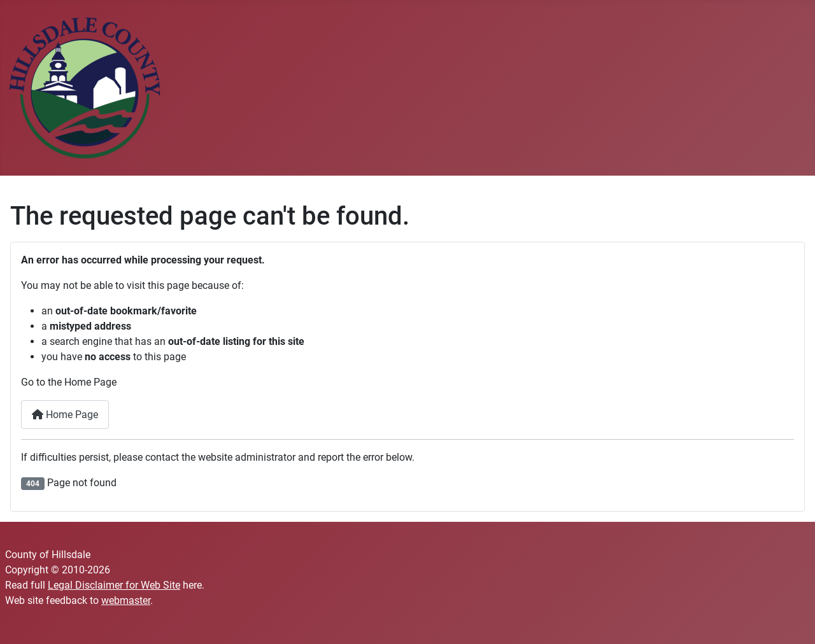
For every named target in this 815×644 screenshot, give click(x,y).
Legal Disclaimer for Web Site (114, 585)
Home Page (65, 415)
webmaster (126, 600)
